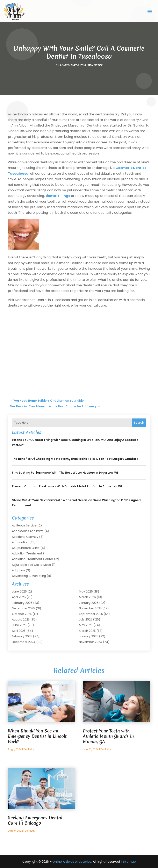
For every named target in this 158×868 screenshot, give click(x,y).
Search (139, 422)
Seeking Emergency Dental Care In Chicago (35, 820)
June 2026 (19, 591)
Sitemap (129, 862)
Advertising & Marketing (29, 576)
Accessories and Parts (28, 531)
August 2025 (21, 619)
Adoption (18, 570)
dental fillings (58, 196)
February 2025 (22, 636)
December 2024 (24, 642)
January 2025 (89, 636)
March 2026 (87, 597)
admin (64, 65)
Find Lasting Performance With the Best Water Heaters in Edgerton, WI (65, 473)
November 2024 (91, 642)
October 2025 (22, 614)
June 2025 (19, 625)
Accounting (20, 542)
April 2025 (19, 631)
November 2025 (90, 608)
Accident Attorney (25, 537)
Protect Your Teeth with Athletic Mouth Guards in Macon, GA (108, 736)
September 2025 (91, 614)
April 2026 (19, 597)
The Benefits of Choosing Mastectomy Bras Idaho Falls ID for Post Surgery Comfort (75, 459)
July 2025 (86, 619)
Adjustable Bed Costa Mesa (31, 565)
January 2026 (89, 603)
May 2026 (86, 591)
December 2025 (23, 608)
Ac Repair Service (24, 525)
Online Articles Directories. (72, 862)
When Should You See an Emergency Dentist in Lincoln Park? (38, 736)
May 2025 (86, 625)
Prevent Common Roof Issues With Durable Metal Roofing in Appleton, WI (67, 486)
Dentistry (95, 65)
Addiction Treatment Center (33, 559)
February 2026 (22, 603)
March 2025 (87, 631)
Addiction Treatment (27, 553)
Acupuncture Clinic (26, 548)
